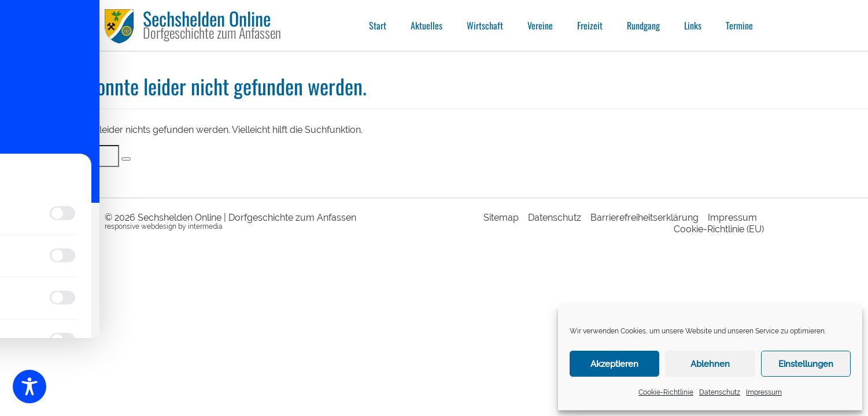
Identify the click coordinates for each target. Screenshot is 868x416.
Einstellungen (806, 364)
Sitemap (501, 218)
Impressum (764, 392)
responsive (122, 226)
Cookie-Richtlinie (666, 392)
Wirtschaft (485, 25)
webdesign (159, 226)
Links (693, 25)
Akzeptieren (614, 364)
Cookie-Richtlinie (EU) (719, 229)
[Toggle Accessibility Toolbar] (29, 387)
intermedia (205, 226)
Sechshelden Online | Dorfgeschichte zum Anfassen (247, 218)
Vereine (540, 25)
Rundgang (643, 25)
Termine (739, 25)
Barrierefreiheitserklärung (644, 218)
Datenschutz (720, 392)
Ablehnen (710, 364)
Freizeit (590, 25)
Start (378, 25)
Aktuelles (426, 25)
